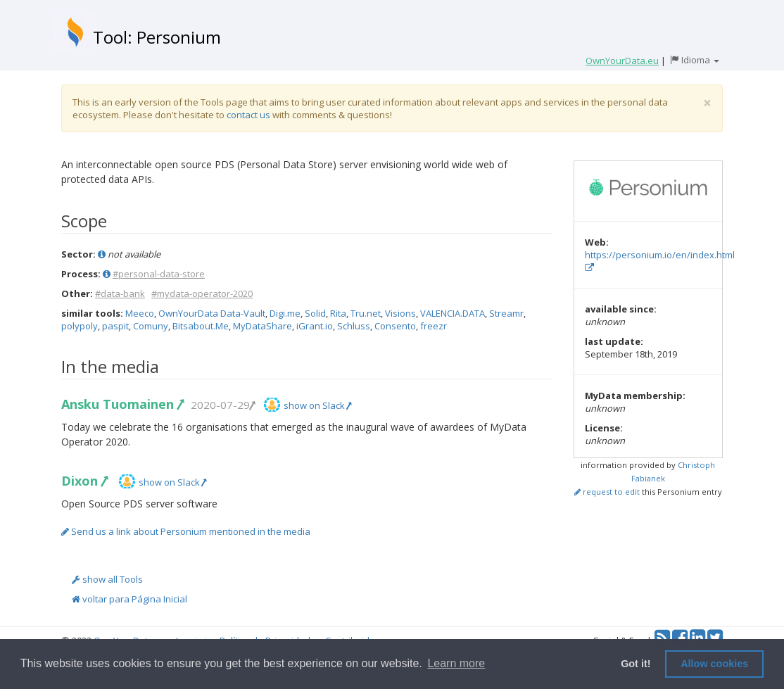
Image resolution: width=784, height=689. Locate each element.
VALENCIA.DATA (453, 313)
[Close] (707, 103)
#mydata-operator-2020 (202, 293)
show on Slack (317, 405)
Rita (338, 313)
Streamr (506, 313)
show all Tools (107, 579)
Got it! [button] (636, 664)
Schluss (354, 326)
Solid (315, 313)
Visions (400, 313)
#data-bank (120, 293)
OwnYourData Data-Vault (212, 313)
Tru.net (366, 313)
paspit (115, 326)
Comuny (151, 326)
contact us (248, 115)
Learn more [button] (456, 663)
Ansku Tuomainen (122, 404)
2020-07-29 (222, 405)
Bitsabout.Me (201, 326)
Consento (395, 326)
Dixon (84, 481)
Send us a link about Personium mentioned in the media (186, 531)
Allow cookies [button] (714, 664)
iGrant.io (315, 326)
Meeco (140, 313)
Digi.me (285, 313)
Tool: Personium (157, 37)
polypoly (80, 326)
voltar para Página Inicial (129, 599)
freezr (434, 326)
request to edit (607, 492)
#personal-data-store (159, 274)
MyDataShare (263, 326)
